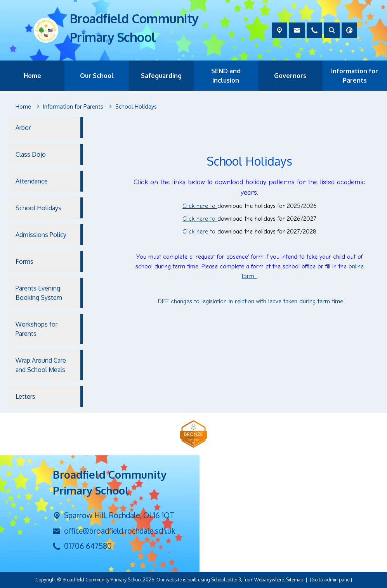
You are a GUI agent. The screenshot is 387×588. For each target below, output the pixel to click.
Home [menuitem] (32, 76)
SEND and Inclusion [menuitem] (226, 76)
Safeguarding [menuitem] (161, 76)
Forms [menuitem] (24, 261)
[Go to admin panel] (331, 580)
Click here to (200, 206)
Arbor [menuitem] (23, 128)
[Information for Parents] (73, 107)
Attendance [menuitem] (32, 181)
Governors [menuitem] (290, 76)
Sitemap (295, 580)
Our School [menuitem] (97, 76)
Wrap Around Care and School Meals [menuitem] (41, 365)
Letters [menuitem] (25, 396)
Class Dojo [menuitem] (31, 154)
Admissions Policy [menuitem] (41, 235)
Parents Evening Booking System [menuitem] (39, 293)
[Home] (23, 107)
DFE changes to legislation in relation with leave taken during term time (250, 301)
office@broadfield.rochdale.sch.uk (120, 531)
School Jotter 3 (226, 580)
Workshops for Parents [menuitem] (36, 329)
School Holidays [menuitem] (38, 208)
